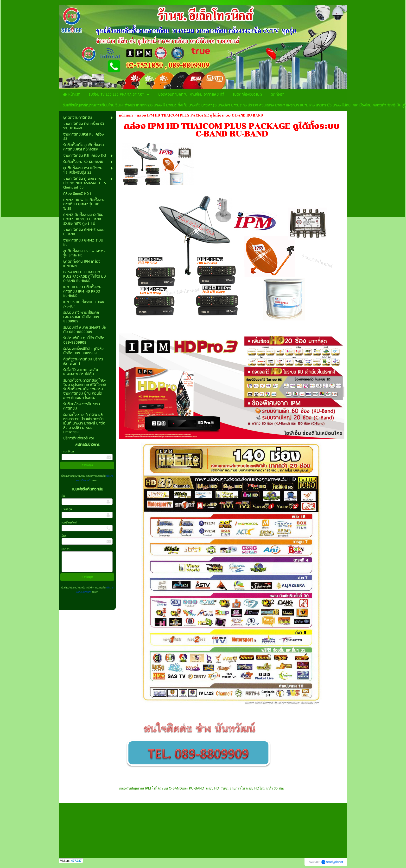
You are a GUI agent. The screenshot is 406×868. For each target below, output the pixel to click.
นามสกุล (67, 509)
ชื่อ (63, 496)
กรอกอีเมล (68, 452)
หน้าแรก (126, 115)
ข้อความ (66, 549)
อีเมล (64, 536)
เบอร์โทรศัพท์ (69, 523)
